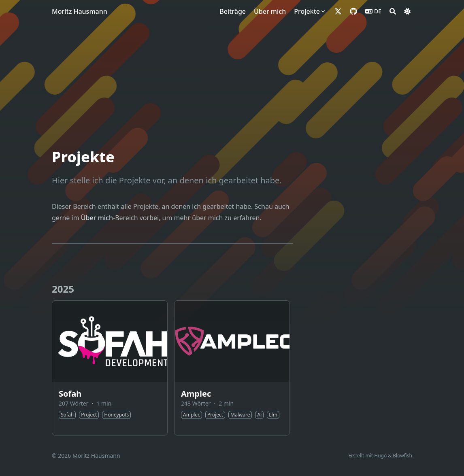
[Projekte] (310, 11)
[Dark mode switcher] (407, 11)
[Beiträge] (233, 11)
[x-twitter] (338, 11)
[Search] (393, 11)
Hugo (380, 456)
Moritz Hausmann (80, 11)
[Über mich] (270, 11)
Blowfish (402, 456)
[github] (353, 11)
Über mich (97, 218)
